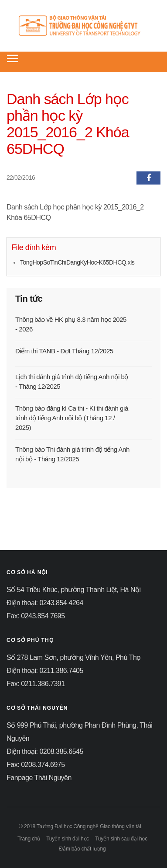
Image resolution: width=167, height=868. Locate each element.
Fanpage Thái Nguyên (39, 778)
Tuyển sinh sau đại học (121, 839)
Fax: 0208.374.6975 (36, 765)
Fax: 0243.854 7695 (36, 616)
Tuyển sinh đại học (68, 839)
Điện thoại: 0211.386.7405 (45, 671)
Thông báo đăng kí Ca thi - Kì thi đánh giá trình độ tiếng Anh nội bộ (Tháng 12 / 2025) (72, 418)
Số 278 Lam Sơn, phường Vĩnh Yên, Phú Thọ (74, 657)
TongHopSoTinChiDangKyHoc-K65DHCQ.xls (77, 262)
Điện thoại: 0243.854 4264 (45, 603)
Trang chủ (29, 839)
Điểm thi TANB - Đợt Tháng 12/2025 (64, 351)
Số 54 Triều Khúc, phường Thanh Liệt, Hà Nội (74, 590)
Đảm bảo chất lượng (83, 849)
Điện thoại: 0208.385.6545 (45, 751)
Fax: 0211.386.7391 (36, 684)
